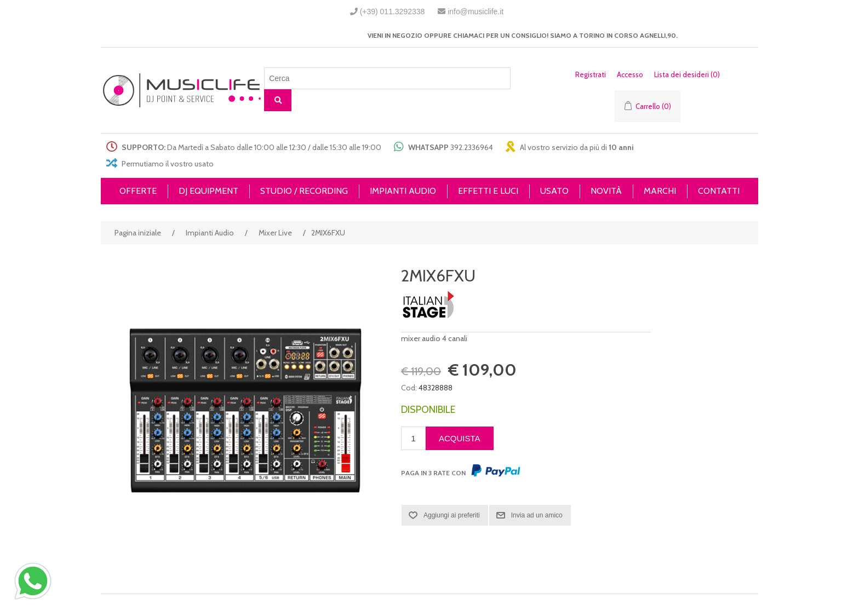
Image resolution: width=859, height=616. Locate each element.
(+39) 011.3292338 (393, 11)
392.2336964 (472, 147)
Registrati (591, 74)
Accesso (630, 74)
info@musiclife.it (476, 11)
